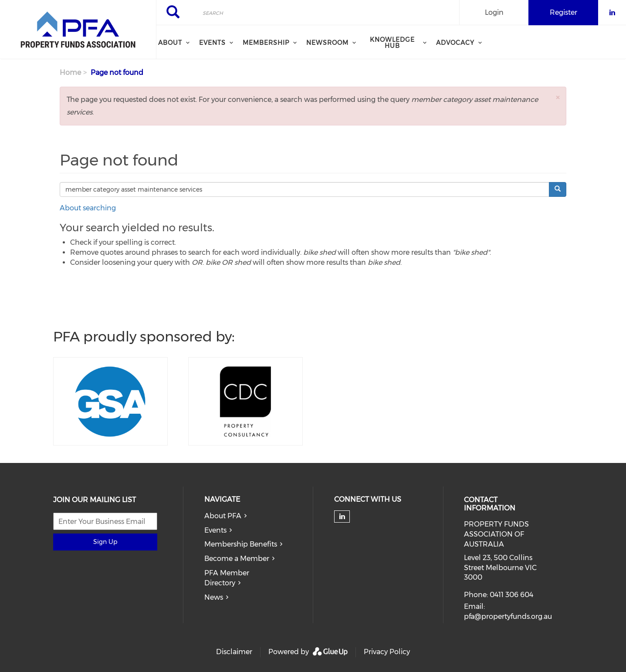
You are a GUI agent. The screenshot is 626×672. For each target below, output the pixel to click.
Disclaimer (234, 652)
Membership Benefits (241, 544)
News (214, 597)
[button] (558, 97)
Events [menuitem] (212, 43)
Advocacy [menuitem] (455, 43)
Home (70, 73)
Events (215, 530)
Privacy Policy (387, 652)
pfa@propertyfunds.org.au (508, 616)
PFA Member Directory (227, 578)
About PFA (223, 516)
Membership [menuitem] (266, 43)
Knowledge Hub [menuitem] (392, 43)
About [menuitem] (170, 43)
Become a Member (237, 559)
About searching (88, 208)
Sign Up (105, 542)
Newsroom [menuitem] (327, 43)
